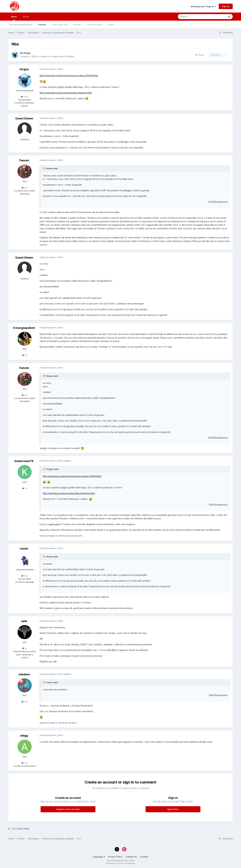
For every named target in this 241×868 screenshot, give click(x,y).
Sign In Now (173, 809)
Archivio (77, 25)
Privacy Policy (115, 857)
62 (25, 355)
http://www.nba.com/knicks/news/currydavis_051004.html (69, 76)
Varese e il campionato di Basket (57, 56)
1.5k (25, 763)
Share (200, 55)
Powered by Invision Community (120, 863)
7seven (24, 160)
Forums (42, 25)
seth (24, 621)
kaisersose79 (24, 461)
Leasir (24, 548)
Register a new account (68, 809)
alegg (24, 736)
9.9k (25, 576)
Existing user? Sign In (203, 6)
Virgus (27, 53)
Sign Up (226, 6)
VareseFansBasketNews (21, 25)
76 (25, 488)
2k (25, 648)
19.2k (25, 97)
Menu (14, 18)
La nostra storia (94, 25)
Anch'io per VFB (60, 25)
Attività (26, 17)
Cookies (144, 857)
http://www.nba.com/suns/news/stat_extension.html (66, 93)
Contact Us (131, 857)
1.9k (25, 702)
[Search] (194, 17)
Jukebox (24, 674)
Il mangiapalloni (24, 328)
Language (99, 857)
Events (111, 25)
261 (25, 188)
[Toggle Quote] (44, 168)
